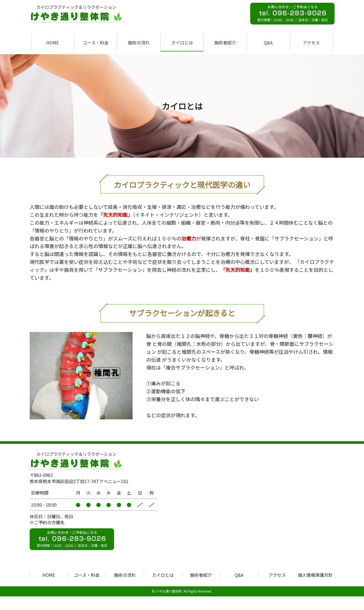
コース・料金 (96, 42)
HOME (53, 42)
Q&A (268, 42)
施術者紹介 (225, 42)
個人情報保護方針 (315, 575)
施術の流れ (139, 42)
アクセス (311, 42)
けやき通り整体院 (169, 591)
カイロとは (182, 42)
